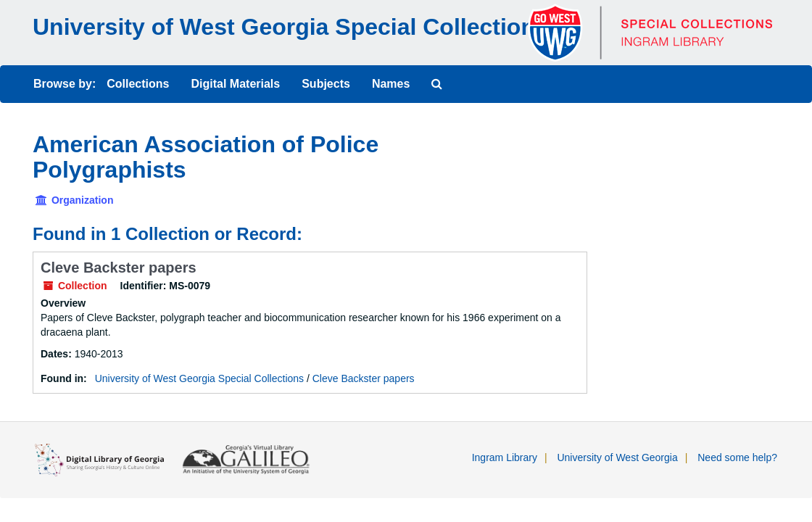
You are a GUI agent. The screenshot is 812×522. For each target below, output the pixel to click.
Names (391, 84)
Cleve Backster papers (119, 268)
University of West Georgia (617, 457)
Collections (138, 84)
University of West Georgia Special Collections (290, 27)
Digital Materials (235, 84)
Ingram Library (505, 457)
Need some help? (737, 457)
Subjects (326, 84)
